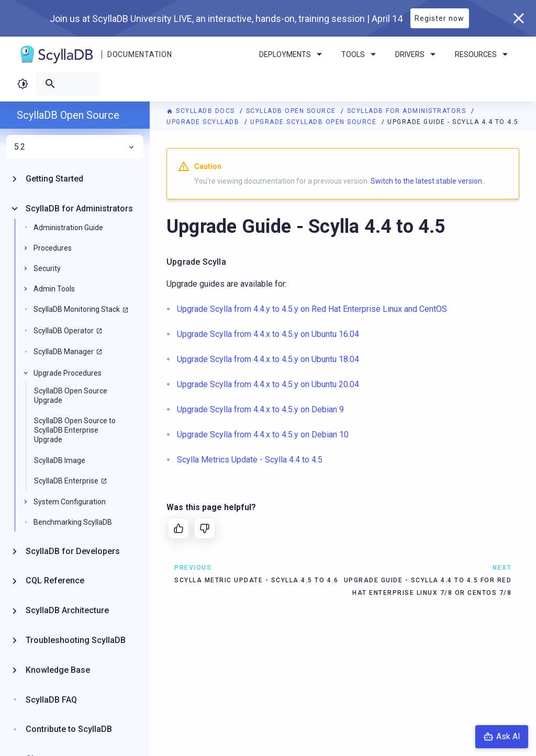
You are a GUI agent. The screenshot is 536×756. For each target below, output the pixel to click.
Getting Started (54, 179)
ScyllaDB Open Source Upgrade (71, 396)
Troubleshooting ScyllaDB (76, 640)
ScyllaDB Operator (64, 331)
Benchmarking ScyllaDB (73, 522)
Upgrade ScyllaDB (204, 122)
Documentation (139, 54)
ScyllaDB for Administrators (408, 111)
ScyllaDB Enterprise (66, 481)
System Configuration (70, 502)
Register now (439, 18)
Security (47, 268)
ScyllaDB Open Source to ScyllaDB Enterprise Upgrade (75, 430)
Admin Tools (54, 289)
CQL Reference (55, 580)
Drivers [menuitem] (417, 54)
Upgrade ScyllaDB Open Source (315, 122)
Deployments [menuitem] (292, 54)
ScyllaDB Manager (64, 352)
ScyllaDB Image (60, 460)
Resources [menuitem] (483, 54)
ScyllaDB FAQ (51, 700)
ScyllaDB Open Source (292, 111)
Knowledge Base (58, 670)
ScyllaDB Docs (202, 111)
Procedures (53, 248)
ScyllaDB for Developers (73, 551)
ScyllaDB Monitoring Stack (77, 309)
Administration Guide (68, 228)
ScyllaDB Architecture (67, 610)
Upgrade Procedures (68, 373)
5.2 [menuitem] (75, 147)
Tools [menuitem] (360, 54)
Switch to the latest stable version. (427, 181)
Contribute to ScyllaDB (69, 729)
